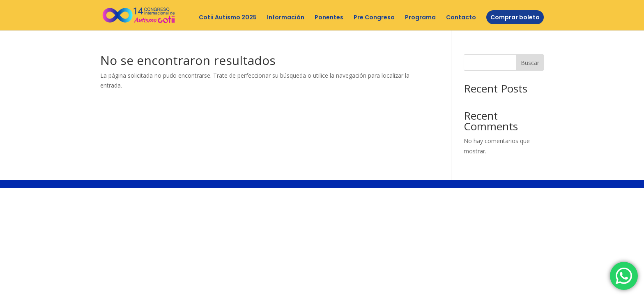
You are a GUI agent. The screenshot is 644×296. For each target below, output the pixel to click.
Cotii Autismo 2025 (228, 18)
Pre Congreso (374, 18)
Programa (420, 18)
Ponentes (329, 18)
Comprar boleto (515, 17)
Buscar (530, 63)
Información (286, 18)
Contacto (461, 18)
